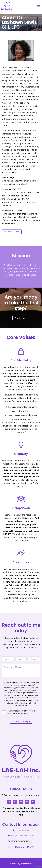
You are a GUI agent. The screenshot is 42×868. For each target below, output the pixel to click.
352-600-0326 (23, 830)
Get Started (20, 318)
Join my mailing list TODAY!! (21, 847)
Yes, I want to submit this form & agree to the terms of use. (21, 712)
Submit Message (21, 721)
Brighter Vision (27, 864)
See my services (12, 232)
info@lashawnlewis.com (23, 836)
